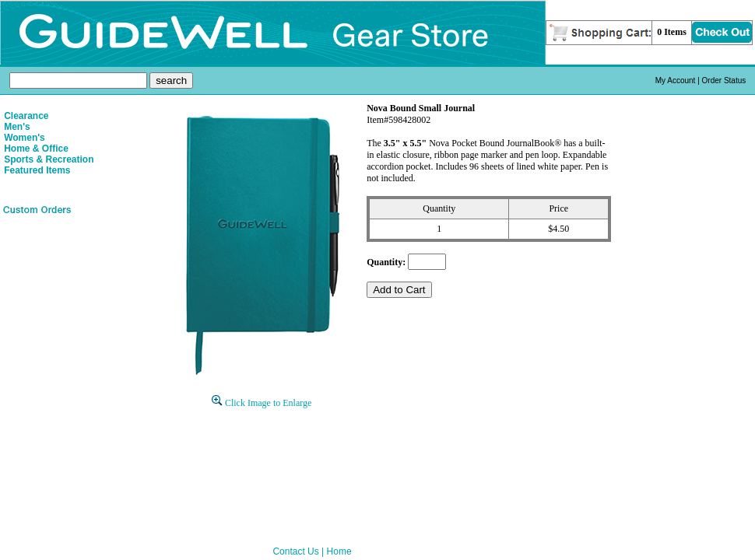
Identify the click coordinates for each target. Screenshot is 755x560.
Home (339, 551)
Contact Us (295, 551)
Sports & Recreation (49, 159)
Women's (25, 138)
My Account (676, 80)
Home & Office (36, 149)
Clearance (26, 116)
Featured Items (37, 170)
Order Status (724, 80)
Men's (17, 127)
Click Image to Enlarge (262, 403)
